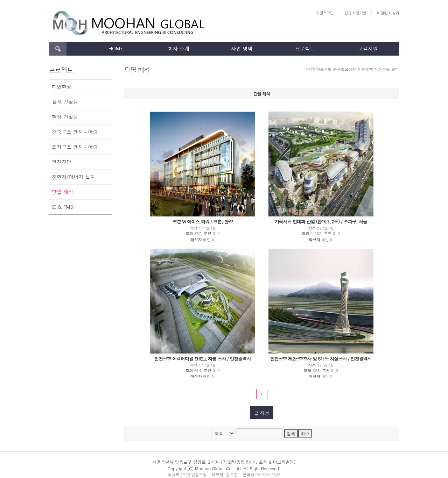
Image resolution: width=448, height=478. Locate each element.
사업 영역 (242, 48)
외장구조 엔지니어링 (75, 147)
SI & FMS (62, 207)
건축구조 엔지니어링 (75, 132)
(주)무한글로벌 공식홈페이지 (331, 69)
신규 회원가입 (355, 13)
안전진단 (62, 162)
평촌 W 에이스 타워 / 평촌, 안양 (202, 222)
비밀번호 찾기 (388, 13)
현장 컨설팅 (65, 117)
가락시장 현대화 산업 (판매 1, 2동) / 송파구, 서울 (321, 222)
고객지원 (368, 48)
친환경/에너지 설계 (73, 177)
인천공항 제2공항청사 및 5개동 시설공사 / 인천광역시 (321, 359)
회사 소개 (179, 48)
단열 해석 (62, 192)
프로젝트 (305, 48)
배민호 (209, 240)
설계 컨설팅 (65, 102)
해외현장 (62, 87)
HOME (116, 48)
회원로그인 (325, 13)
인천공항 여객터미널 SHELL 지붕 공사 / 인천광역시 (202, 359)
